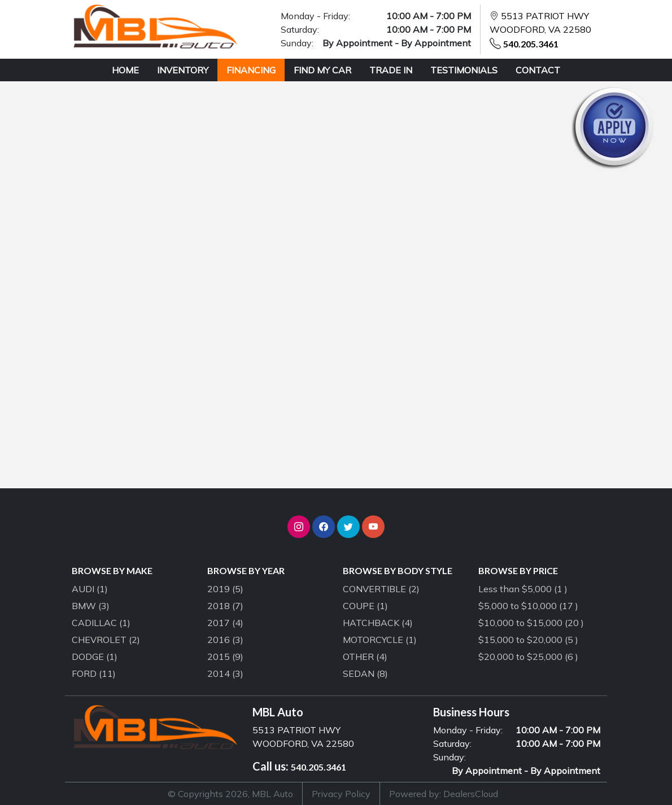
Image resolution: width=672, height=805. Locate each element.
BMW (91, 606)
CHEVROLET (106, 640)
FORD (94, 673)
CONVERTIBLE (381, 589)
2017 (225, 623)
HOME (125, 70)
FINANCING (251, 70)
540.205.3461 (531, 44)
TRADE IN (391, 70)
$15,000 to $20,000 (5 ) (528, 640)
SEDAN (365, 673)
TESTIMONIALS (464, 70)
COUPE (365, 606)
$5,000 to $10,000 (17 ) (528, 606)
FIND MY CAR (322, 70)
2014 (225, 673)
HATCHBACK (378, 623)
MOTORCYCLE (380, 640)
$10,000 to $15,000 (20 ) (531, 623)
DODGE (95, 657)
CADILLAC (101, 623)
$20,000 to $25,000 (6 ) (528, 657)
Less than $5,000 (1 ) (523, 589)
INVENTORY (183, 70)
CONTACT (538, 70)
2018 (225, 606)
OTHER (365, 657)
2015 (225, 657)
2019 (225, 589)
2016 (225, 640)
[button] (299, 527)
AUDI (90, 589)
